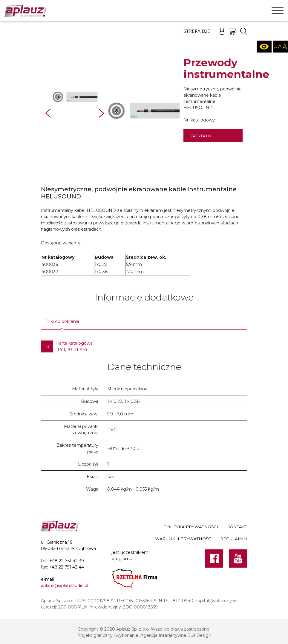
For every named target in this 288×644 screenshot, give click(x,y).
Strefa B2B (197, 31)
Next (101, 113)
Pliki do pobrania (62, 321)
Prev (48, 113)
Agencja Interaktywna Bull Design (176, 635)
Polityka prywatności (191, 527)
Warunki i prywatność (183, 539)
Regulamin (234, 539)
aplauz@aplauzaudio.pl (65, 586)
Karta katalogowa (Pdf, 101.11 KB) (67, 346)
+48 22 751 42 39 (67, 561)
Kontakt (237, 527)
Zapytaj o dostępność (204, 138)
